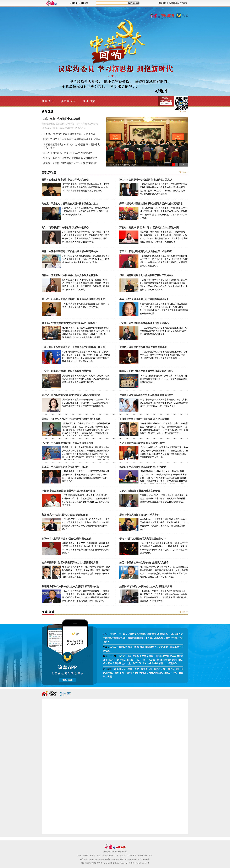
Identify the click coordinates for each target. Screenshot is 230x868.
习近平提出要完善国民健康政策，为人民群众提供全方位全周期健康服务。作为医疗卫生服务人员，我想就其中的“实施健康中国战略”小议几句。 (86, 259)
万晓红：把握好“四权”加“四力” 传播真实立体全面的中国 (149, 227)
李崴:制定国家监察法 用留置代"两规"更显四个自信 (68, 491)
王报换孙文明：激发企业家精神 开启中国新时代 (144, 419)
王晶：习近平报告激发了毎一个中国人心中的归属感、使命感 (73, 347)
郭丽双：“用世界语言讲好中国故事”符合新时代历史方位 (71, 419)
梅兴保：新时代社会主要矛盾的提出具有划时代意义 (70, 158)
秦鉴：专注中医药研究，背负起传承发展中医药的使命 (70, 251)
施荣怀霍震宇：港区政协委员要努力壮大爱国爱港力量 (70, 563)
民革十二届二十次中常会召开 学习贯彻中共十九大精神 (72, 139)
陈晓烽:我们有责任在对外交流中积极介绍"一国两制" (69, 323)
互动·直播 (89, 101)
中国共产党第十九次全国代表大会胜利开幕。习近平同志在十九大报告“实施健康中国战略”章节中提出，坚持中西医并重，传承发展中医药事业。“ (164, 355)
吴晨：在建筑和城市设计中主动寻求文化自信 (65, 180)
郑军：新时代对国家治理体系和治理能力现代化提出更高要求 (151, 204)
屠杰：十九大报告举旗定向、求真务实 (139, 515)
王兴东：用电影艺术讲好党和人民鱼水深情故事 (68, 153)
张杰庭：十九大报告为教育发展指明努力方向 (65, 467)
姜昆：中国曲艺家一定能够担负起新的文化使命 (144, 563)
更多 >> (185, 111)
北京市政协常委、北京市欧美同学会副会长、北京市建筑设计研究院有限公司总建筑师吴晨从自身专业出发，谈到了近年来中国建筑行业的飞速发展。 (86, 187)
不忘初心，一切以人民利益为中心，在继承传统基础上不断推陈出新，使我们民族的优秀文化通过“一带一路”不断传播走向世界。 (86, 211)
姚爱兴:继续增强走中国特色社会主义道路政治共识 (146, 586)
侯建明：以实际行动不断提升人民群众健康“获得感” (70, 163)
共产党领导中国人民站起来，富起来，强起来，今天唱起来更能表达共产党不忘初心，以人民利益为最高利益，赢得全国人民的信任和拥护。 (86, 379)
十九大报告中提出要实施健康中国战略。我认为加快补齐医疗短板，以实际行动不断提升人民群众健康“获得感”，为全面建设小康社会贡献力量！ (164, 403)
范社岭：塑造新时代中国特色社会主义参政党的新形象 (70, 275)
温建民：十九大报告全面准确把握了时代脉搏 (143, 467)
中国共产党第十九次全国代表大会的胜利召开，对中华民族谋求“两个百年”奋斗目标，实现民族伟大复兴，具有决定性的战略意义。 (164, 331)
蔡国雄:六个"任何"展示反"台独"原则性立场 (65, 515)
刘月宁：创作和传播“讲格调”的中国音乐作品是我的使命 (71, 395)
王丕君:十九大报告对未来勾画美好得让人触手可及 (69, 134)
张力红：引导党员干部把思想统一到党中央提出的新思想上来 (73, 299)
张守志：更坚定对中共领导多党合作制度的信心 (144, 323)
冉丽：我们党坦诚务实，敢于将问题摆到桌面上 (144, 299)
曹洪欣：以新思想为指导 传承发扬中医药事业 (143, 347)
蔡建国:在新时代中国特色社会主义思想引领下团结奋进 (70, 586)
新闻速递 (48, 101)
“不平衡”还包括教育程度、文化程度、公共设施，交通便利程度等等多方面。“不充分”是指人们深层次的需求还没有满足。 (163, 379)
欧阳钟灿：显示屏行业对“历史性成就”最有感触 (66, 539)
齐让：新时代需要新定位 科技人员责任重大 (142, 443)
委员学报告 (68, 101)
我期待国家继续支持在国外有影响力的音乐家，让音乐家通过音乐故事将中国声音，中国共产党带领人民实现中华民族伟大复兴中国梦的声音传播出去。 (86, 403)
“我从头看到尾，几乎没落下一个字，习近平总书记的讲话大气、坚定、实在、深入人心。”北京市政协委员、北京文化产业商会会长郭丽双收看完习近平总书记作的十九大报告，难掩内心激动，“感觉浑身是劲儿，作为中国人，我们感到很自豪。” (86, 430)
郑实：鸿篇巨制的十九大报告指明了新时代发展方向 (146, 275)
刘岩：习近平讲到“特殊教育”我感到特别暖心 (65, 227)
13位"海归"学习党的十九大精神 (122, 165)
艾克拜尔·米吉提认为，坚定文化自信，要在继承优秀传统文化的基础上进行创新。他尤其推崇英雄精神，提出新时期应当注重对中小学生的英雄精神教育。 (164, 499)
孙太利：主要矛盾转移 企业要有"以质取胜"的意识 (146, 180)
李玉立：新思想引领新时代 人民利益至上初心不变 (146, 251)
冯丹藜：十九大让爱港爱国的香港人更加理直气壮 (67, 443)
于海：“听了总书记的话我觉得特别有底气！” (143, 539)
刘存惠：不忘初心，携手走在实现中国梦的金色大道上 (70, 204)
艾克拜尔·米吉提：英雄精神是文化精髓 (140, 491)
